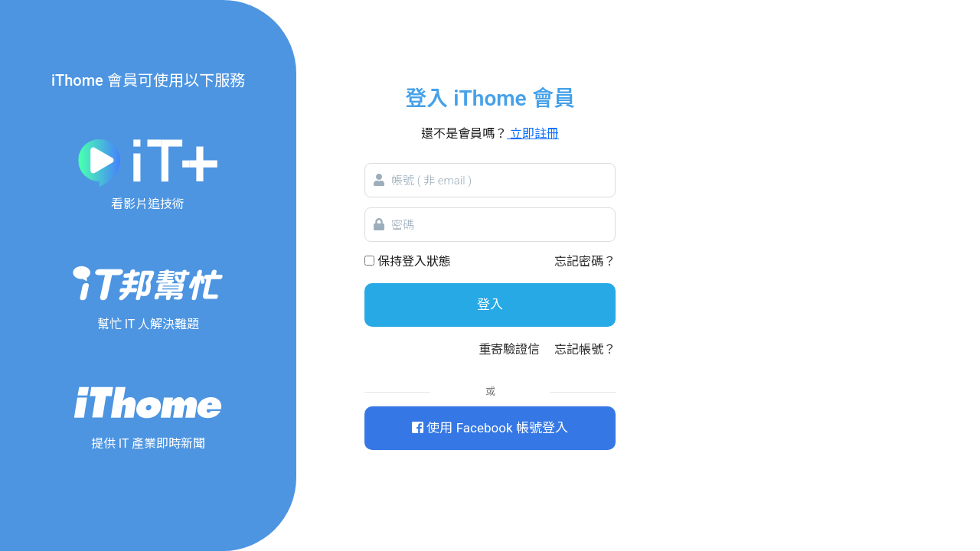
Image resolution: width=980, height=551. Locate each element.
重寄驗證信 (509, 349)
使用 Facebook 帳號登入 (490, 428)
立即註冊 (533, 134)
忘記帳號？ (585, 349)
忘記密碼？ (585, 261)
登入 (490, 305)
